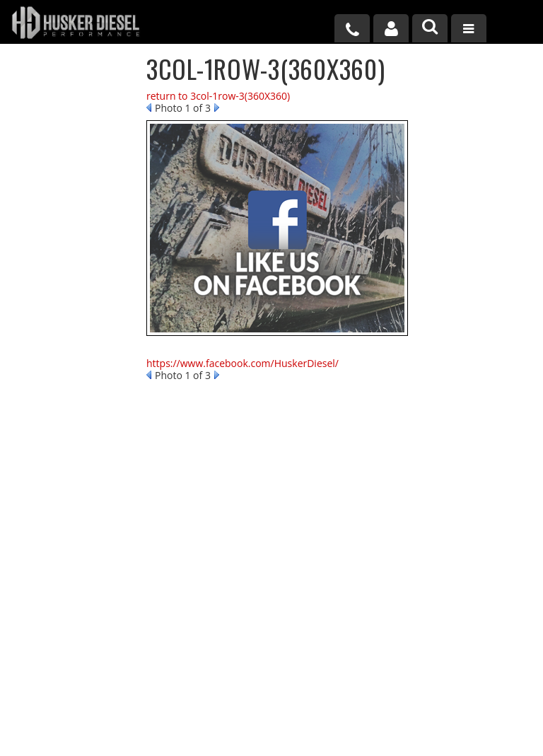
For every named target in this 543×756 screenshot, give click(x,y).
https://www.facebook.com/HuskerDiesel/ (243, 363)
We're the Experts (80, 99)
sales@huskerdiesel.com (346, 617)
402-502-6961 (68, 402)
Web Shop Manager (389, 729)
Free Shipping (70, 211)
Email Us (59, 359)
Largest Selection (78, 156)
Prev (149, 107)
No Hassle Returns (81, 255)
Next (217, 107)
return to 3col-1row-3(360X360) (218, 96)
